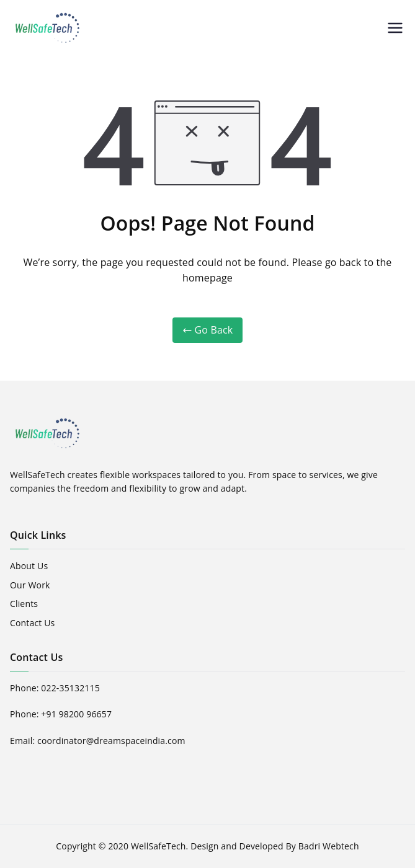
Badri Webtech (329, 846)
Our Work (30, 585)
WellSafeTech (158, 846)
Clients (24, 604)
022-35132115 (70, 688)
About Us (29, 566)
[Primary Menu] (395, 28)
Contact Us (32, 623)
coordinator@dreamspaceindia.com (111, 741)
